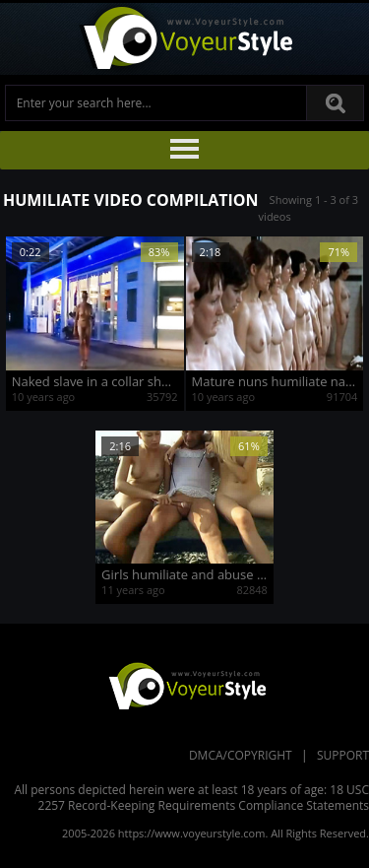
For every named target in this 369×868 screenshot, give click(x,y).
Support (343, 755)
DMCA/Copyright (241, 755)
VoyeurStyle (185, 685)
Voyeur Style (185, 39)
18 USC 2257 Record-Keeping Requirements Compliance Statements (204, 798)
